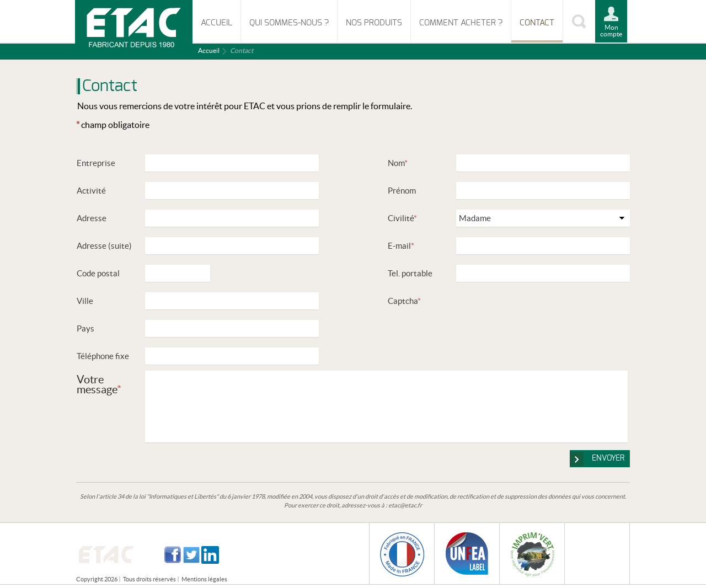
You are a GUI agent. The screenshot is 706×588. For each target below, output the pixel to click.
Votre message (99, 384)
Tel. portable (410, 273)
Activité (91, 191)
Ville (85, 301)
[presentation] (539, 314)
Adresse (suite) (104, 246)
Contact (537, 23)
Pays (85, 328)
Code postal (98, 273)
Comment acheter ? (461, 23)
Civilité (402, 218)
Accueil (216, 23)
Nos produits (374, 23)
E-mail (401, 246)
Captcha (404, 301)
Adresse (92, 218)
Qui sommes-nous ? (289, 23)
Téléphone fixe (103, 356)
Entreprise (96, 163)
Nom (398, 163)
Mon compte (611, 31)
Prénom (402, 191)
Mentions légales (204, 579)
